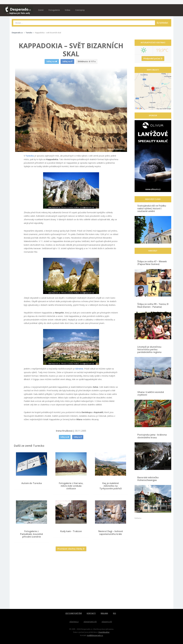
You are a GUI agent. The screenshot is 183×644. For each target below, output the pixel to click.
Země (41, 10)
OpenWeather (104, 632)
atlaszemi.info (107, 622)
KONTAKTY (91, 613)
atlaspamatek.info (90, 622)
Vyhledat (162, 23)
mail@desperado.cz (95, 635)
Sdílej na (65, 437)
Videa (68, 10)
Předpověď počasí (153, 58)
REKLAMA (104, 613)
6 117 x (87, 61)
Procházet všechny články (71, 549)
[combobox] (84, 23)
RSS (115, 613)
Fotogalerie (54, 10)
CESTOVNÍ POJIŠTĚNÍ (74, 613)
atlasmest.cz (74, 622)
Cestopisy (80, 10)
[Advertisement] (71, 581)
